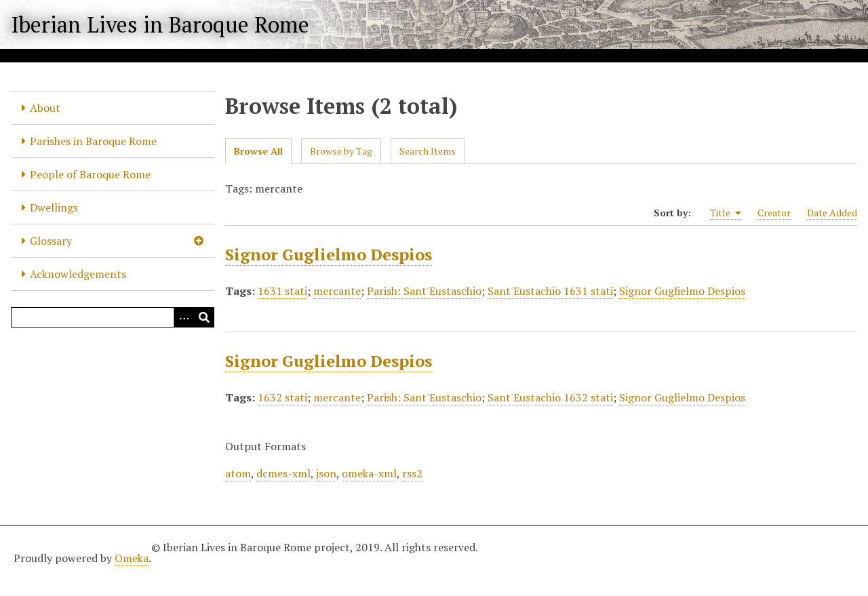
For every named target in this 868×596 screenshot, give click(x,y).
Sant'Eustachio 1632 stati (550, 397)
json (326, 473)
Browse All (258, 151)
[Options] (184, 317)
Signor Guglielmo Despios (329, 254)
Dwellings (54, 207)
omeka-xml (369, 473)
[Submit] (204, 317)
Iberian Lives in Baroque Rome (160, 24)
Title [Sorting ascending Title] (726, 213)
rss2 (412, 473)
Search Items (428, 151)
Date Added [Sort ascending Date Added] (832, 213)
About (45, 108)
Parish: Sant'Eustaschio (424, 291)
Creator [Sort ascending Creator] (774, 213)
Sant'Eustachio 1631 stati (550, 291)
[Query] (113, 317)
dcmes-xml (283, 473)
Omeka (132, 558)
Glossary (51, 241)
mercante (337, 291)
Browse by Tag (341, 151)
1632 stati (282, 397)
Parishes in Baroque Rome (93, 141)
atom (238, 473)
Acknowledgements (78, 274)
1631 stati (282, 291)
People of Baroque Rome (90, 174)
